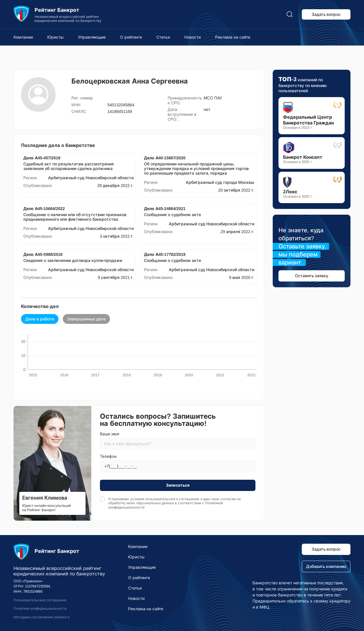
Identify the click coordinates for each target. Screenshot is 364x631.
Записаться (178, 485)
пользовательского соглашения (172, 499)
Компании (23, 37)
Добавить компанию (326, 566)
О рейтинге (131, 37)
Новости (193, 37)
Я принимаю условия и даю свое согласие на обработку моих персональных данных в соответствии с (175, 503)
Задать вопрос (326, 14)
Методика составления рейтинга (41, 617)
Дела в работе (40, 319)
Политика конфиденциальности (40, 609)
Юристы (55, 37)
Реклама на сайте (233, 37)
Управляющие (92, 37)
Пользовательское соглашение (40, 600)
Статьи (163, 37)
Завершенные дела (86, 319)
